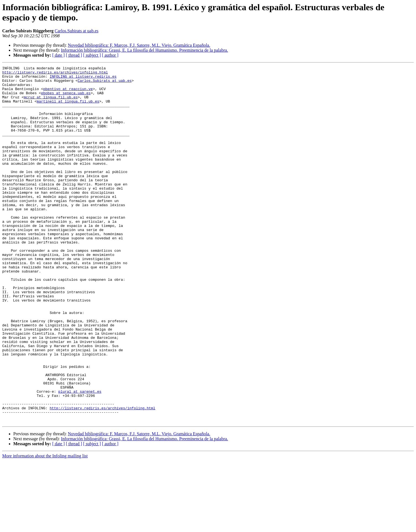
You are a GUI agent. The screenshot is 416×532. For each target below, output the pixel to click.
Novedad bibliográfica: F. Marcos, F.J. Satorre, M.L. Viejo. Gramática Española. (139, 45)
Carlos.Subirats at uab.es (77, 31)
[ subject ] (92, 55)
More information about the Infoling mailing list (45, 527)
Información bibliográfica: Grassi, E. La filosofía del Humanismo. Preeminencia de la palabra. (144, 50)
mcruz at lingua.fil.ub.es (51, 104)
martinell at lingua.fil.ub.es (68, 109)
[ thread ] (74, 55)
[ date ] (58, 55)
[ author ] (110, 55)
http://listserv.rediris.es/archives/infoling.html (55, 74)
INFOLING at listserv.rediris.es (83, 79)
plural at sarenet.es (80, 457)
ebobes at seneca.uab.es (66, 99)
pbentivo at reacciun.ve (68, 94)
